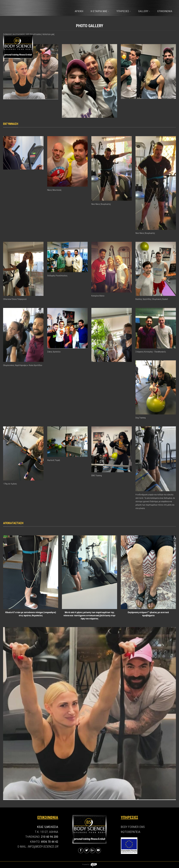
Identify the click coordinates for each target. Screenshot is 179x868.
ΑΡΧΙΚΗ (79, 11)
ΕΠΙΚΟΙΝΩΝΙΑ (165, 11)
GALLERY (144, 11)
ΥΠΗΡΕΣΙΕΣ (124, 11)
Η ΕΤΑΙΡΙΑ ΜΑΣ (100, 11)
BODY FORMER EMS (133, 827)
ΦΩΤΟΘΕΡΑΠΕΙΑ (131, 832)
